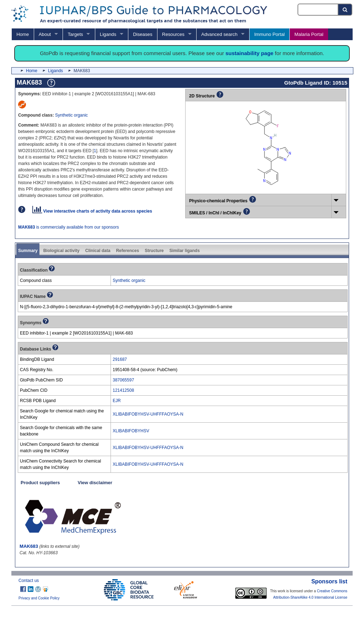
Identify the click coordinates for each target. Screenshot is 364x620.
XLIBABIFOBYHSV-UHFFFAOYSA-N (148, 414)
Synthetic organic (71, 115)
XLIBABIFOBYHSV (131, 431)
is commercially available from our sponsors (68, 227)
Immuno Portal (269, 34)
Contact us (29, 581)
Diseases (143, 34)
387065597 (123, 380)
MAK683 (29, 546)
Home (23, 34)
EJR (117, 401)
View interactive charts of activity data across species (92, 211)
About (45, 34)
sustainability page (249, 53)
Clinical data (98, 251)
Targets (75, 34)
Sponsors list (329, 581)
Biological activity (61, 251)
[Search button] (345, 10)
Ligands (108, 34)
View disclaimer (95, 483)
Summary (28, 251)
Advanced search (219, 34)
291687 (120, 359)
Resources (173, 34)
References (127, 251)
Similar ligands (184, 251)
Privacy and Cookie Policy (39, 598)
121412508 (123, 390)
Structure (154, 251)
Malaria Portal (309, 34)
